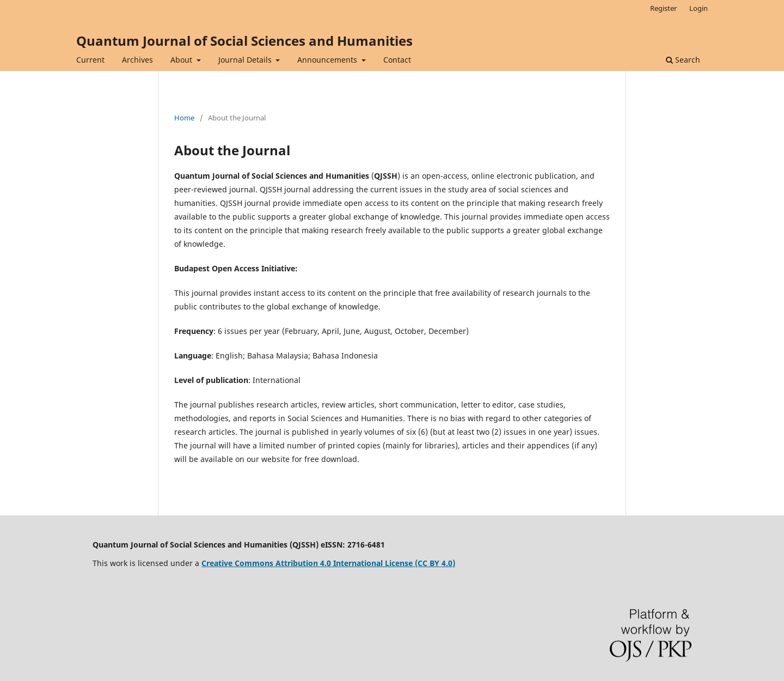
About (182, 60)
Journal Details (246, 60)
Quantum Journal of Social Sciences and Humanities (244, 41)
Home (184, 118)
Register (663, 8)
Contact (397, 60)
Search (683, 60)
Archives (137, 60)
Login (699, 8)
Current (90, 60)
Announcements (328, 60)
